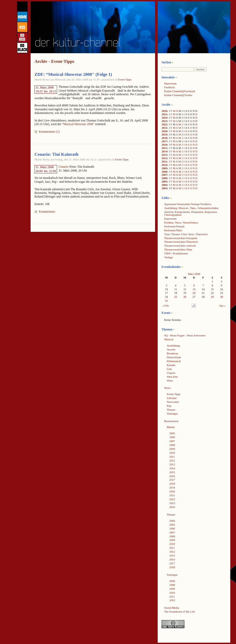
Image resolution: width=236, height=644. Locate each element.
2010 (164, 165)
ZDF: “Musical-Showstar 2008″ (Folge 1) (73, 74)
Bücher (171, 427)
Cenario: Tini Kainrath (56, 154)
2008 (164, 172)
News (167, 388)
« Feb (165, 306)
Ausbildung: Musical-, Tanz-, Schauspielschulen (191, 208)
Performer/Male (173, 230)
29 (212, 297)
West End (172, 377)
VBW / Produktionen (176, 253)
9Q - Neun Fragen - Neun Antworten (185, 335)
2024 (164, 118)
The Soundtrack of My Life (180, 612)
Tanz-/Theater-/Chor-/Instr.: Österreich (186, 234)
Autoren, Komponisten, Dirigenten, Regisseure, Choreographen (191, 213)
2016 (164, 145)
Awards (171, 349)
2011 (164, 161)
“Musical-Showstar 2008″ (79, 124)
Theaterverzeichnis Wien (178, 249)
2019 (164, 134)
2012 (164, 158)
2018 (164, 138)
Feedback (169, 87)
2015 (164, 148)
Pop (169, 406)
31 (166, 301)
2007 (164, 175)
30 (222, 297)
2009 (164, 168)
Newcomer (173, 402)
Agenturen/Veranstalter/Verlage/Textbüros (188, 204)
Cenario (64, 167)
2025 (164, 114)
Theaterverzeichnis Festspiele (181, 238)
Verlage (168, 257)
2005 (164, 181)
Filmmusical (174, 361)
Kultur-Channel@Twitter (178, 95)
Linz (169, 369)
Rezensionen (171, 421)
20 (194, 293)
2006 (164, 178)
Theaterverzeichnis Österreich (181, 242)
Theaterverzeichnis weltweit (180, 246)
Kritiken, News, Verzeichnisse (181, 222)
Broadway (172, 353)
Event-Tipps (125, 79)
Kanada (171, 365)
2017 (164, 141)
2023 (164, 121)
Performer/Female (174, 226)
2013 (164, 155)
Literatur (172, 398)
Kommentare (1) (49, 132)
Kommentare (47, 212)
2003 (164, 188)
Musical (169, 339)
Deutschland (174, 357)
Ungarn (171, 373)
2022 (164, 124)
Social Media (172, 608)
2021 (164, 128)
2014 (164, 151)
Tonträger (172, 413)
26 (185, 297)
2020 (164, 131)
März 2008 (194, 274)
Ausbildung (173, 345)
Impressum (170, 83)
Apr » (222, 306)
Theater (171, 410)
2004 (164, 185)
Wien (170, 381)
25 (176, 297)
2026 (164, 111)
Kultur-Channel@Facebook (180, 91)
